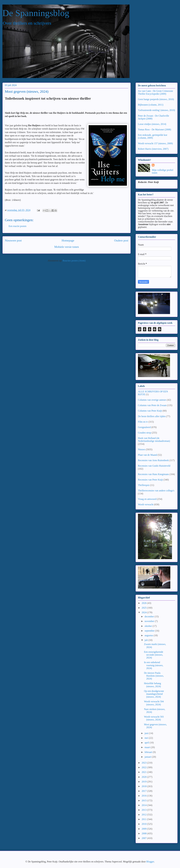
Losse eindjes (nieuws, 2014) (152, 124)
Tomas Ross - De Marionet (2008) (155, 129)
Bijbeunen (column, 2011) (151, 105)
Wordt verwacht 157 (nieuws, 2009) (155, 143)
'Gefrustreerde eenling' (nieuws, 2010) (156, 110)
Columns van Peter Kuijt (150, 411)
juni (147, 733)
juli (146, 640)
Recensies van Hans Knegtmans (153, 474)
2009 (144, 829)
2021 (144, 772)
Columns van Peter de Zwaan (152, 405)
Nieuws (142, 449)
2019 (144, 782)
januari (148, 757)
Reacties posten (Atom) (74, 261)
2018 (144, 786)
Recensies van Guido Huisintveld (154, 466)
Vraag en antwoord (147, 499)
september (150, 631)
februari (149, 752)
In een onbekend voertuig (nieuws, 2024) (154, 665)
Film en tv (143, 422)
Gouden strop (145, 433)
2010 (144, 824)
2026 (144, 603)
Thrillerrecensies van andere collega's (156, 491)
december (150, 616)
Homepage (68, 240)
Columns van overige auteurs (152, 400)
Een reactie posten (17, 226)
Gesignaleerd (144, 427)
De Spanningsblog (36, 13)
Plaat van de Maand (148, 455)
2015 (144, 800)
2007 (144, 838)
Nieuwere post (13, 240)
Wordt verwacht (146, 504)
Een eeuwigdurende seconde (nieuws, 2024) (154, 655)
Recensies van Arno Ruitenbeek (153, 460)
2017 (144, 791)
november (150, 621)
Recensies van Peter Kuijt (150, 480)
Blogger (150, 862)
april (147, 743)
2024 (144, 612)
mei (147, 738)
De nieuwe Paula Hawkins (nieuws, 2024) (154, 676)
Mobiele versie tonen (67, 247)
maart (148, 747)
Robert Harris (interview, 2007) (153, 149)
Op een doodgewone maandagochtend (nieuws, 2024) (154, 694)
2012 (144, 815)
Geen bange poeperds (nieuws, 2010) (156, 99)
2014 (144, 805)
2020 (144, 777)
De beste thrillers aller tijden (152, 416)
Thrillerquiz (144, 485)
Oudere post (121, 240)
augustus (149, 635)
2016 (144, 796)
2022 (144, 767)
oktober (149, 626)
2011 (144, 819)
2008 (144, 833)
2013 (144, 810)
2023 (144, 763)
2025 (144, 608)
